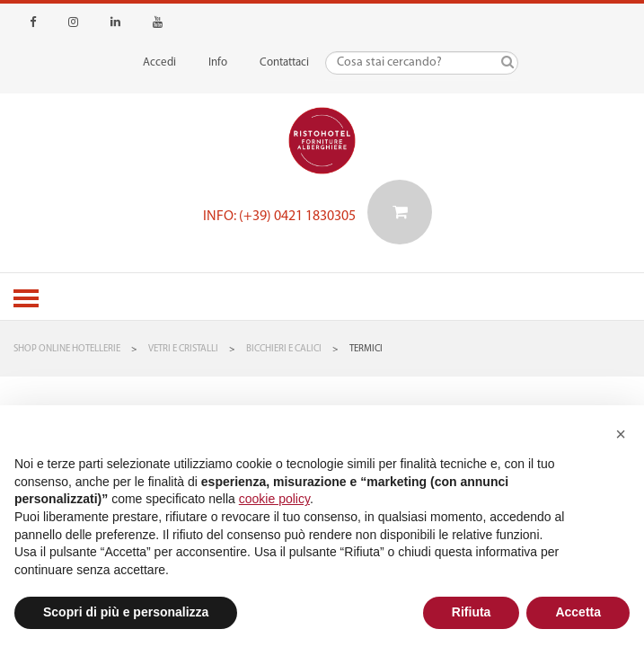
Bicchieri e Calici (284, 349)
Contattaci (284, 62)
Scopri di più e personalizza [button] (126, 612)
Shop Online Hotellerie (67, 349)
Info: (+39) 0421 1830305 (279, 217)
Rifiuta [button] (472, 612)
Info (218, 62)
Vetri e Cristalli (183, 349)
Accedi (159, 62)
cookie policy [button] (274, 499)
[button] (621, 434)
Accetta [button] (578, 612)
